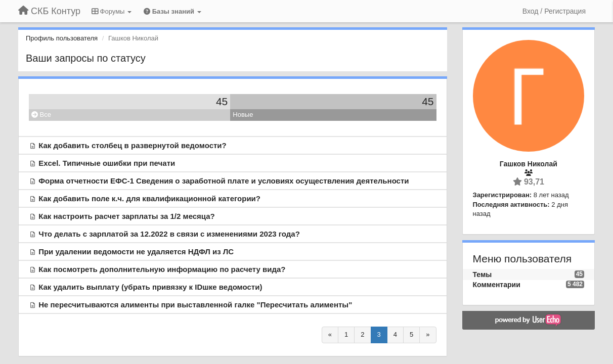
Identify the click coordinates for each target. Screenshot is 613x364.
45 (222, 101)
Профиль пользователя (62, 38)
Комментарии (497, 285)
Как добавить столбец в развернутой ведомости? (133, 145)
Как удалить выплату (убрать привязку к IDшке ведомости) (150, 287)
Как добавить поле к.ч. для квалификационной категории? (149, 198)
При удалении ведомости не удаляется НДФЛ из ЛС (136, 252)
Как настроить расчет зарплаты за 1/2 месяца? (127, 216)
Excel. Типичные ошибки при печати (107, 163)
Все (41, 115)
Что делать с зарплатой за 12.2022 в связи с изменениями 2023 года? (169, 234)
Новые (243, 115)
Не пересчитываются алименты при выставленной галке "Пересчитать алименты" (195, 305)
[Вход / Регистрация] (554, 11)
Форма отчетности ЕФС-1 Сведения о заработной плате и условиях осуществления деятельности (224, 181)
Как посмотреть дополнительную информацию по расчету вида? (162, 269)
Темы (483, 275)
